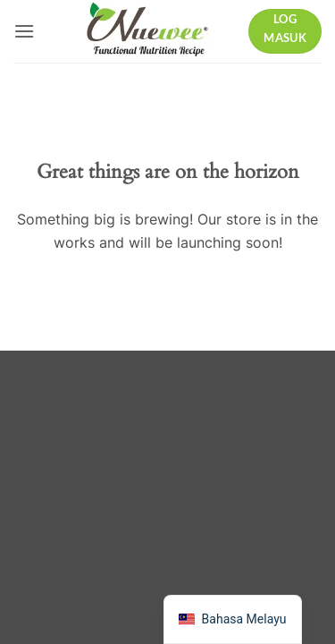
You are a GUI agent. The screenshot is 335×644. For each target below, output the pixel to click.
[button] (24, 31)
